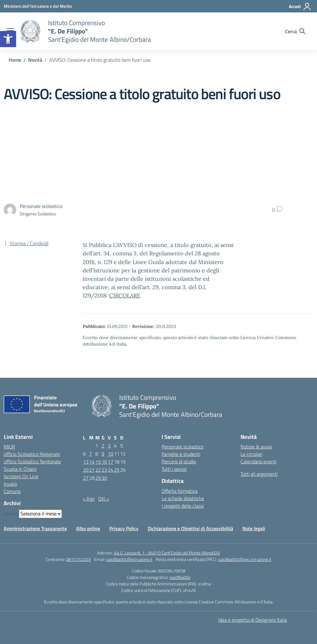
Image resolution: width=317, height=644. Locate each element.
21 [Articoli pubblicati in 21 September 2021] (92, 470)
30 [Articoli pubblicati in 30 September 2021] (104, 478)
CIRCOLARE (125, 296)
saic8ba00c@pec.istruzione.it (245, 559)
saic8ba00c (180, 577)
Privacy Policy (124, 528)
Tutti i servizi (174, 469)
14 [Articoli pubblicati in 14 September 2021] (92, 462)
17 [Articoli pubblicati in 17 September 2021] (111, 462)
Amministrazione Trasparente (35, 528)
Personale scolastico (182, 447)
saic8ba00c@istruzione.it (129, 559)
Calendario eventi (258, 461)
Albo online (88, 528)
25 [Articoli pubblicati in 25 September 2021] (117, 470)
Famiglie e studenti (181, 454)
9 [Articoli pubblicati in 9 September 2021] (103, 454)
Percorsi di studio (179, 461)
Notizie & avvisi (256, 447)
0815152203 (78, 559)
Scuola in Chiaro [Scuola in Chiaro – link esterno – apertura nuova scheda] (20, 469)
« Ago (89, 499)
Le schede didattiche (183, 498)
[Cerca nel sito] (295, 31)
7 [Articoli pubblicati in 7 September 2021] (91, 454)
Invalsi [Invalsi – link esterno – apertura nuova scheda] (10, 484)
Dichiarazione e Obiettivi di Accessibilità (190, 528)
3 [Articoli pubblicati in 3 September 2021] (109, 446)
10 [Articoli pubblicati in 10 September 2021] (111, 454)
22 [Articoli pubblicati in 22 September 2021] (98, 470)
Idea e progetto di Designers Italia (253, 620)
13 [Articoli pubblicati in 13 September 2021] (86, 462)
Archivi (11, 514)
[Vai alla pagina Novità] (35, 60)
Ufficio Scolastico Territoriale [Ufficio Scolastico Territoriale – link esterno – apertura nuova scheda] (32, 461)
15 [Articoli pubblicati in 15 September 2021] (98, 462)
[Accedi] (300, 7)
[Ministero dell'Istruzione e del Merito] (38, 6)
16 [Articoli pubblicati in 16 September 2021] (104, 462)
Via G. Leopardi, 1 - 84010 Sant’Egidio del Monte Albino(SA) (167, 553)
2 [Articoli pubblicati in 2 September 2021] (103, 446)
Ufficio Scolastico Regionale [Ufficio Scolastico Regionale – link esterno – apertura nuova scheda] (32, 454)
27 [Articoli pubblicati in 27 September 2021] (86, 478)
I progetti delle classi (183, 506)
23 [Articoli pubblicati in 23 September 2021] (104, 470)
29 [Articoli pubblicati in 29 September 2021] (98, 478)
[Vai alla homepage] (30, 31)
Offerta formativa (180, 491)
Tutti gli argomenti (259, 474)
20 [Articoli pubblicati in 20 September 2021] (86, 470)
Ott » (104, 499)
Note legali (254, 528)
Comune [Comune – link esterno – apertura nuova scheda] (12, 491)
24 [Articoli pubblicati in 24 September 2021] (111, 470)
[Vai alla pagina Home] (15, 60)
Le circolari (251, 454)
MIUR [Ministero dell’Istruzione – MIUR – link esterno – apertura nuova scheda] (9, 447)
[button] (8, 39)
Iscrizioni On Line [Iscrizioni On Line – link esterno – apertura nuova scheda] (21, 476)
